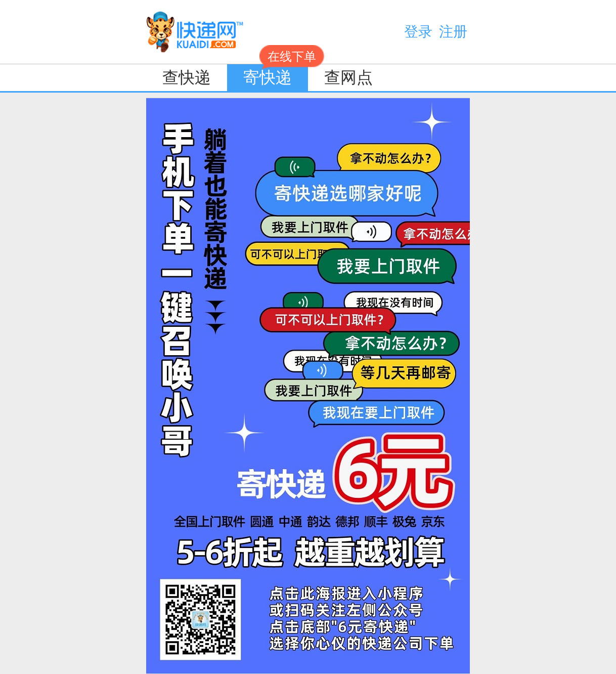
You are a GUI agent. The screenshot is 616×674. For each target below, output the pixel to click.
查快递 (187, 77)
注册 (453, 32)
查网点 (348, 77)
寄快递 (276, 75)
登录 (418, 32)
